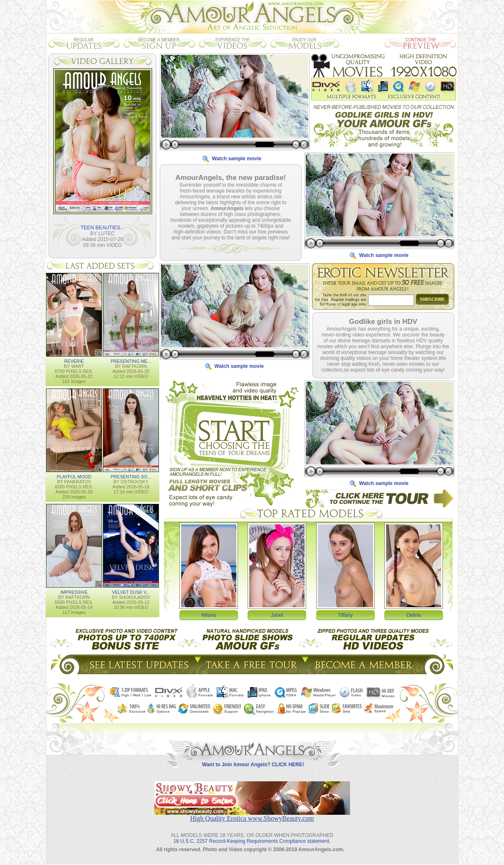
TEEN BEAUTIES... (103, 227)
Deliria (414, 615)
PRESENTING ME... (131, 361)
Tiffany (345, 615)
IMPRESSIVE (74, 592)
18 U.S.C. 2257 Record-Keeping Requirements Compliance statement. (252, 834)
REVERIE (74, 361)
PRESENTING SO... (131, 476)
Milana (209, 615)
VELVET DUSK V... (131, 592)
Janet (277, 615)
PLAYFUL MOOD (74, 476)
